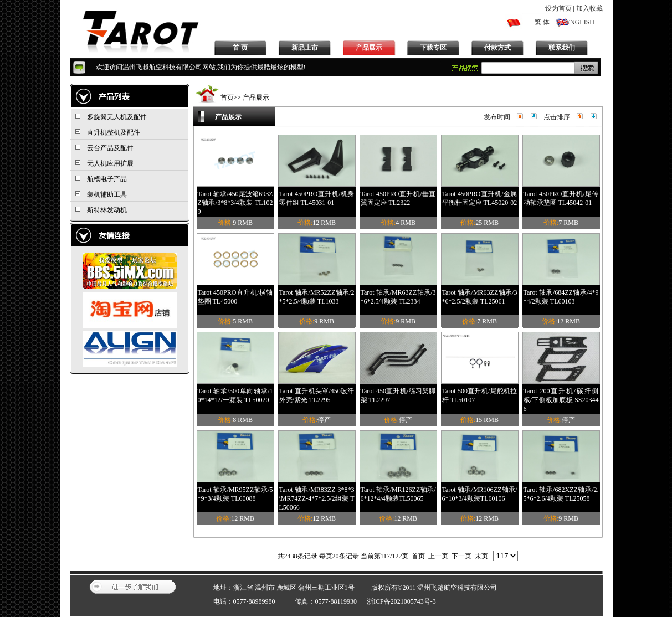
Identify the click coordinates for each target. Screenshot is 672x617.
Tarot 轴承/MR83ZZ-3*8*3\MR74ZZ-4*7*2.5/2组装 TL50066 (317, 498)
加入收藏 (589, 8)
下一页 (461, 556)
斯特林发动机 (107, 210)
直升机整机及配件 (114, 132)
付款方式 (497, 48)
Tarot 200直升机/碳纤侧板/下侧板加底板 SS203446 (561, 400)
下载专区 (433, 48)
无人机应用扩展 (110, 163)
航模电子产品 (107, 179)
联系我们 (562, 48)
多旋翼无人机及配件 (117, 117)
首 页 (240, 48)
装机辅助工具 (107, 194)
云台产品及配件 (110, 148)
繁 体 (542, 22)
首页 (227, 97)
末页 (481, 556)
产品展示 (369, 48)
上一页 (438, 556)
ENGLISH (580, 22)
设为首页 (558, 8)
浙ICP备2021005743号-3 (401, 601)
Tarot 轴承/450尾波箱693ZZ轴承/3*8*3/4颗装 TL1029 (235, 203)
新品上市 (305, 48)
